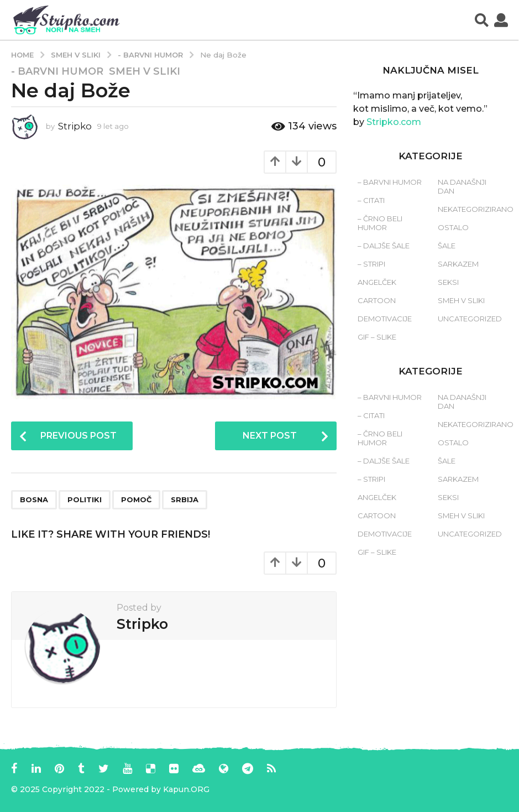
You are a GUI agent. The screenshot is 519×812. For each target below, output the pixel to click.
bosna (34, 499)
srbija (185, 499)
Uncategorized (470, 319)
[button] (482, 20)
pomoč (136, 499)
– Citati (371, 200)
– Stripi (371, 264)
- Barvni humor (57, 71)
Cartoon (377, 300)
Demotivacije (385, 319)
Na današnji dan (462, 186)
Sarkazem (458, 264)
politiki (85, 499)
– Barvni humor (390, 182)
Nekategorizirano (476, 209)
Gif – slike (377, 337)
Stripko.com (394, 122)
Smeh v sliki (145, 71)
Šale (447, 246)
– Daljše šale (384, 246)
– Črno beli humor (380, 223)
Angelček (377, 282)
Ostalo (453, 227)
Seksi (448, 282)
